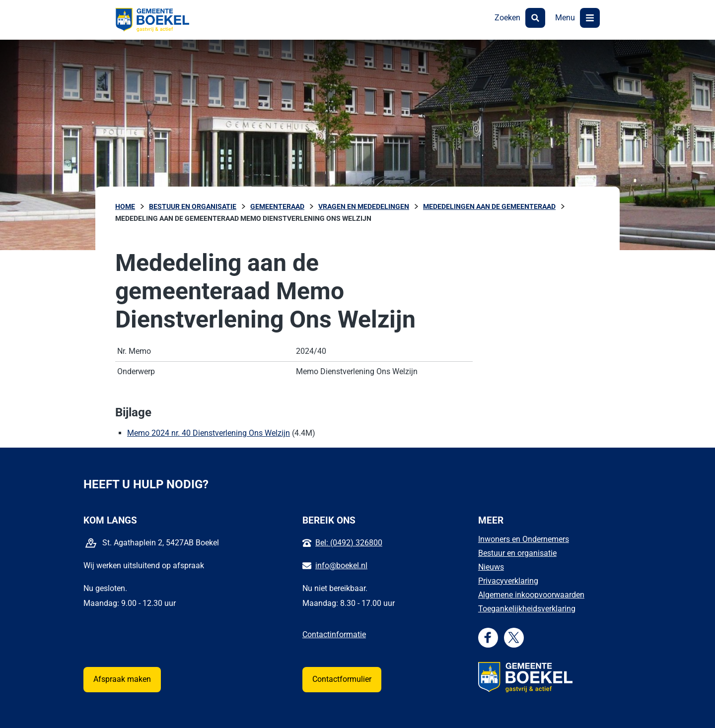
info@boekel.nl (341, 565)
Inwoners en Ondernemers (524, 539)
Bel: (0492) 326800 (349, 543)
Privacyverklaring (508, 581)
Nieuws (491, 567)
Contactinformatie (334, 634)
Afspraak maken (122, 679)
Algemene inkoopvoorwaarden (531, 595)
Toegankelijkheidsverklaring (527, 609)
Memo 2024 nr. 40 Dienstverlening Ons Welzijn (209, 433)
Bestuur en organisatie (517, 553)
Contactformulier (342, 679)
